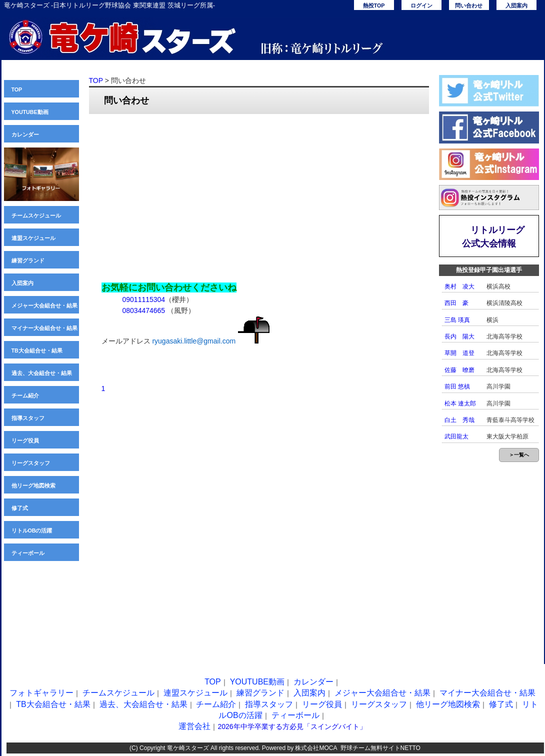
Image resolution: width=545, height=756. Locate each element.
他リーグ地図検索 (33, 485)
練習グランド (28, 260)
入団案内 (516, 5)
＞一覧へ (519, 455)
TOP (17, 89)
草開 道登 (459, 353)
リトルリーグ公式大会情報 (493, 237)
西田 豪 (456, 303)
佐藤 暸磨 (459, 370)
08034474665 (144, 310)
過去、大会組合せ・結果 (42, 373)
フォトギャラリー (41, 693)
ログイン (421, 5)
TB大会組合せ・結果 (37, 350)
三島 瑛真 (457, 320)
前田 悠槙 (457, 386)
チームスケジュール (36, 215)
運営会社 (194, 726)
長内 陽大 (459, 336)
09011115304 (144, 299)
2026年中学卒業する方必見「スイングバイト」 (292, 726)
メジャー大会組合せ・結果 (44, 305)
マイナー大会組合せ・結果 (44, 328)
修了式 (20, 508)
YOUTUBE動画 (30, 112)
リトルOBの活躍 (32, 530)
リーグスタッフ (31, 463)
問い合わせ (469, 5)
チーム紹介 (25, 395)
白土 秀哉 (459, 420)
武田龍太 (456, 436)
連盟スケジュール (33, 238)
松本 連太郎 (460, 403)
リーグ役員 (25, 440)
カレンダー (25, 134)
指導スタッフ (28, 418)
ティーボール (28, 553)
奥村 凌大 (459, 286)
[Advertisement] (259, 194)
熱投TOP (374, 5)
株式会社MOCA (316, 748)
